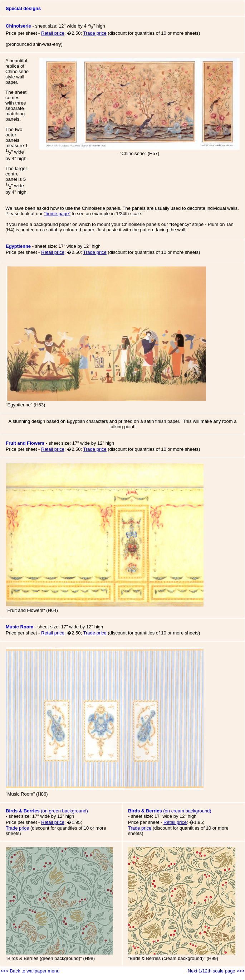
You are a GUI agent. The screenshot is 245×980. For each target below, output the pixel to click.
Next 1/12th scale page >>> (216, 971)
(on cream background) (170, 817)
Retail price (53, 33)
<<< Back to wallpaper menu (30, 971)
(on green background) (47, 817)
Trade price (95, 33)
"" (57, 214)
